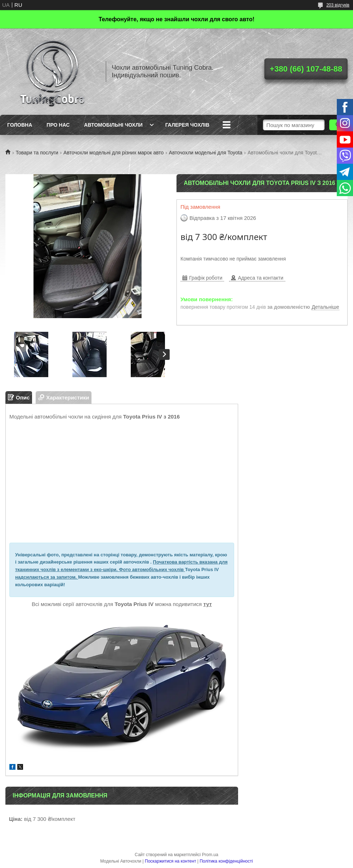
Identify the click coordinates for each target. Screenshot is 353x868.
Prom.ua (210, 855)
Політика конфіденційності (226, 861)
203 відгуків (338, 5)
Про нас (58, 125)
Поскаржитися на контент (170, 861)
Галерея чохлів (187, 125)
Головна (20, 125)
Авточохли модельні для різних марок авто (113, 153)
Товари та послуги (37, 153)
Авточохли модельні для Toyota (206, 153)
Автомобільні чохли (113, 125)
